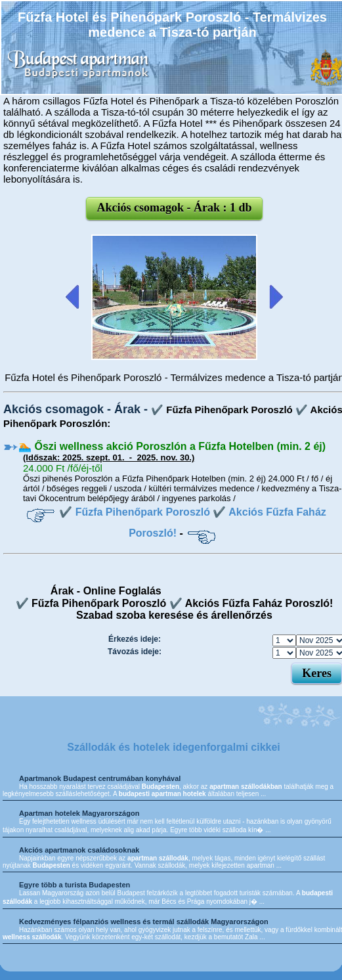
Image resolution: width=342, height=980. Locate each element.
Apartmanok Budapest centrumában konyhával (100, 778)
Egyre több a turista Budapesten (75, 885)
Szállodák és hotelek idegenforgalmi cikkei (174, 747)
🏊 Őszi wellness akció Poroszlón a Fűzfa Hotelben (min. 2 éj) (172, 446)
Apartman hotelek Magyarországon (79, 813)
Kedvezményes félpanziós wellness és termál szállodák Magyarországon (144, 922)
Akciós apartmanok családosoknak (79, 850)
